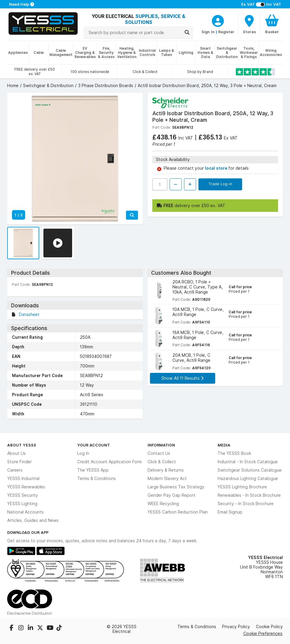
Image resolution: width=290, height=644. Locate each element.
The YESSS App (93, 470)
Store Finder (19, 462)
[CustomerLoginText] (218, 20)
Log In (83, 453)
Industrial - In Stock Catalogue (248, 462)
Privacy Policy (236, 627)
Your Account (94, 445)
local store (217, 168)
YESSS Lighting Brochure (242, 487)
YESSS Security (23, 495)
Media (224, 445)
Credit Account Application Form (110, 462)
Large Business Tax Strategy (176, 487)
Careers (15, 470)
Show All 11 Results (182, 378)
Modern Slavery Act (167, 479)
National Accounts (25, 512)
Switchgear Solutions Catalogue (250, 470)
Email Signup (230, 512)
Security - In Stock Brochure (246, 504)
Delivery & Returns (166, 470)
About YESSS (22, 445)
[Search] (187, 32)
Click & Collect (162, 462)
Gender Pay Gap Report (171, 495)
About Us (16, 453)
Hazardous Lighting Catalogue (248, 479)
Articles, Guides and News (33, 520)
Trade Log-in (220, 184)
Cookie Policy (269, 627)
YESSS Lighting (22, 504)
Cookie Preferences (263, 633)
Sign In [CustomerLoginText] (208, 32)
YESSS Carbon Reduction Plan (178, 512)
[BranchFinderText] (249, 24)
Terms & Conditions (97, 479)
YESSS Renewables (26, 487)
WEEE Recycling (163, 504)
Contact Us (159, 453)
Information (161, 445)
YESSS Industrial (23, 479)
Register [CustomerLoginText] (226, 32)
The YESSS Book (234, 453)
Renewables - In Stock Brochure (249, 495)
